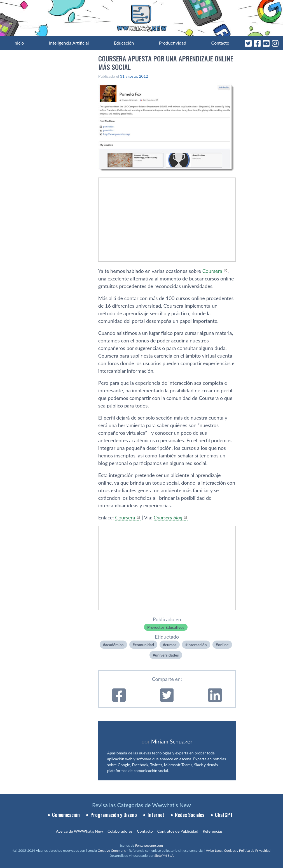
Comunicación (66, 815)
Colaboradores (120, 831)
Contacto (220, 43)
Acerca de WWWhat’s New (79, 831)
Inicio (19, 43)
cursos (171, 645)
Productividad (173, 43)
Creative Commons (112, 850)
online (223, 645)
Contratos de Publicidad (178, 831)
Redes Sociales (190, 815)
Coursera (212, 271)
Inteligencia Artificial (69, 43)
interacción (197, 645)
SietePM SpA (164, 856)
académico (114, 645)
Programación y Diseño (114, 815)
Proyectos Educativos (166, 627)
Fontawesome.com (149, 845)
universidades (167, 655)
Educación (124, 43)
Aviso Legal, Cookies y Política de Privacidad (238, 850)
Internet (156, 815)
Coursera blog (168, 517)
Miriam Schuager (172, 741)
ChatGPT (224, 815)
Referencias (213, 831)
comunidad (144, 645)
